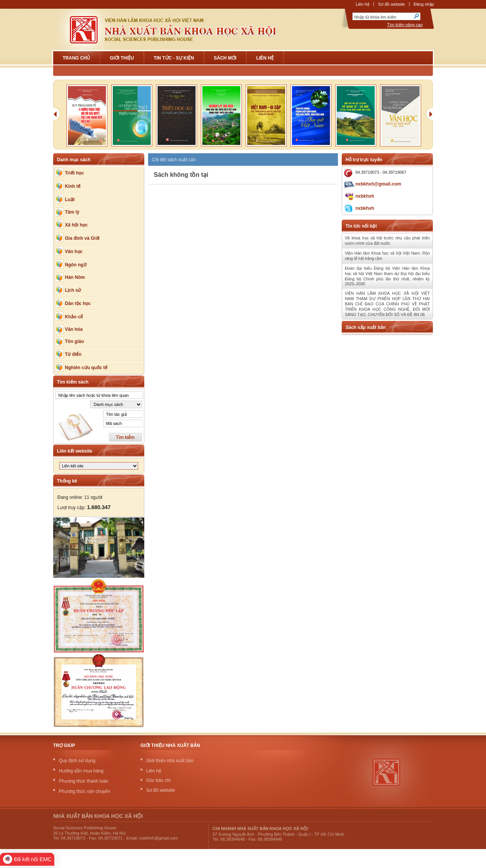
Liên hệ (363, 4)
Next (431, 116)
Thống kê (67, 481)
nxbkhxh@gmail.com (378, 184)
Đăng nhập (424, 4)
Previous (59, 116)
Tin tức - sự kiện (174, 58)
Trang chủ (76, 58)
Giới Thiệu (122, 58)
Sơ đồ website (392, 4)
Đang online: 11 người (80, 497)
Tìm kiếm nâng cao (405, 25)
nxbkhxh (365, 196)
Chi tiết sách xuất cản (174, 160)
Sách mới (225, 58)
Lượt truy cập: (84, 508)
